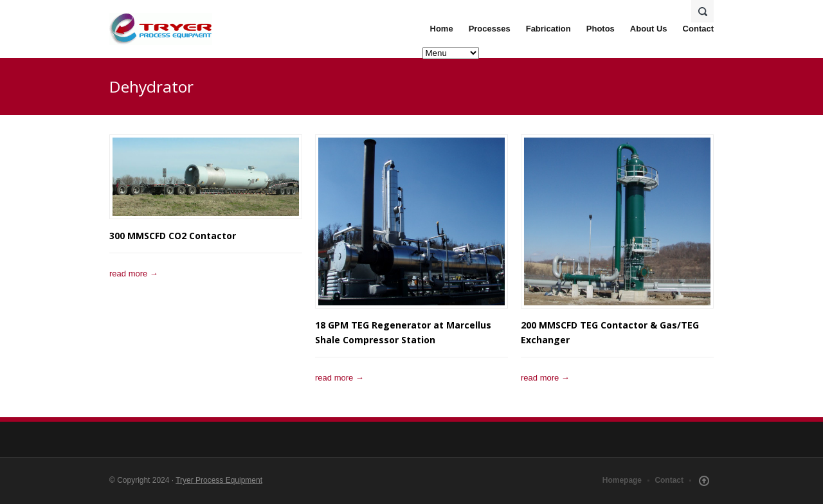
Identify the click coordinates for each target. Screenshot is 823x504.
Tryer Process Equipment (219, 480)
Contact (698, 29)
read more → (134, 274)
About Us (649, 29)
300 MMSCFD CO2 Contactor (173, 236)
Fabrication (548, 29)
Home (442, 29)
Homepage (622, 480)
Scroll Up (704, 481)
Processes (490, 29)
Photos (601, 29)
